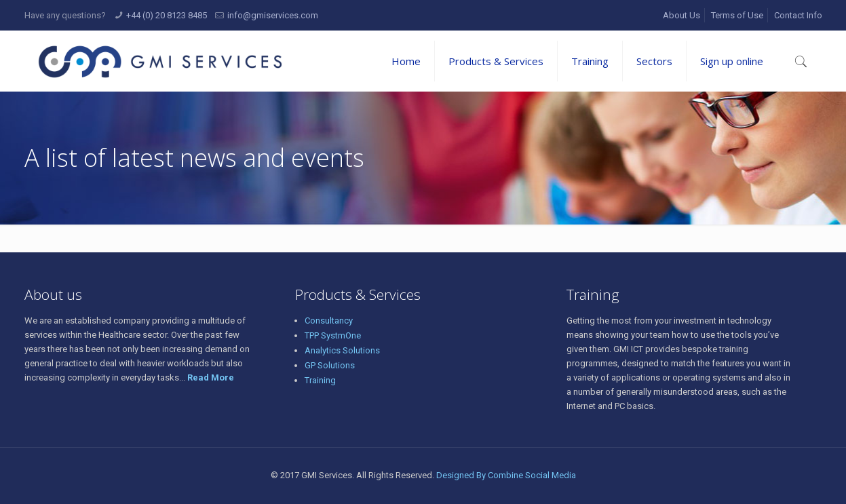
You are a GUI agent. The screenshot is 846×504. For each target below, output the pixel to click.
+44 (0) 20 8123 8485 (167, 15)
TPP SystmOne (333, 335)
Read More (211, 377)
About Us (681, 15)
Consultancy (329, 321)
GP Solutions (330, 365)
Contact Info (798, 15)
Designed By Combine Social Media (506, 475)
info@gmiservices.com (273, 15)
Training (320, 380)
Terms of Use (737, 15)
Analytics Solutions (342, 350)
